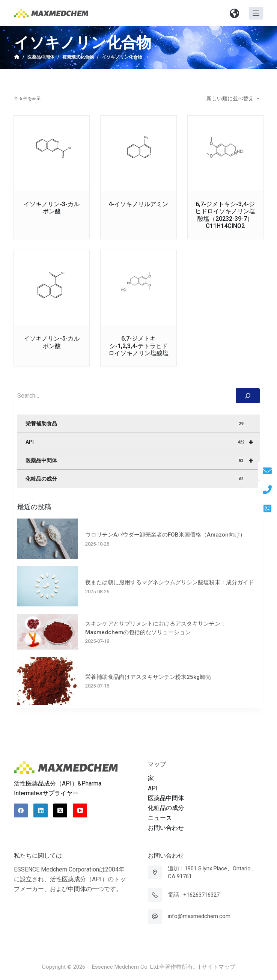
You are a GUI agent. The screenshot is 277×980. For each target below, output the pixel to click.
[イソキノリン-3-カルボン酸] (52, 153)
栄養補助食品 (135, 424)
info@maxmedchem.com (199, 916)
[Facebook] (21, 811)
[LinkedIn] (41, 811)
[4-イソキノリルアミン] (138, 153)
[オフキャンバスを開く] (256, 13)
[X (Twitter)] (60, 811)
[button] (235, 13)
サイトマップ (218, 967)
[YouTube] (80, 811)
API (143, 442)
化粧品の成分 (135, 479)
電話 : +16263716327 (194, 895)
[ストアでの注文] (235, 99)
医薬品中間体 (143, 460)
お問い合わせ (166, 828)
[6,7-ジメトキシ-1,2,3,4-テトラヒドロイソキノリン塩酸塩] (138, 288)
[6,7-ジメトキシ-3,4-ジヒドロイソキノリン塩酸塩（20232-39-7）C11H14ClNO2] (225, 153)
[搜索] (248, 396)
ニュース (160, 818)
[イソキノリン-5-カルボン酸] (52, 288)
